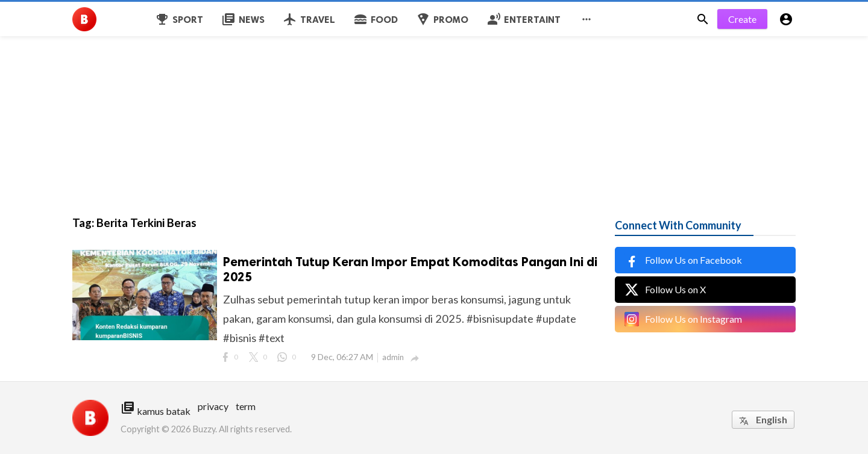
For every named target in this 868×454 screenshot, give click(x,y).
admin (393, 357)
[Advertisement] (362, 84)
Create (742, 19)
